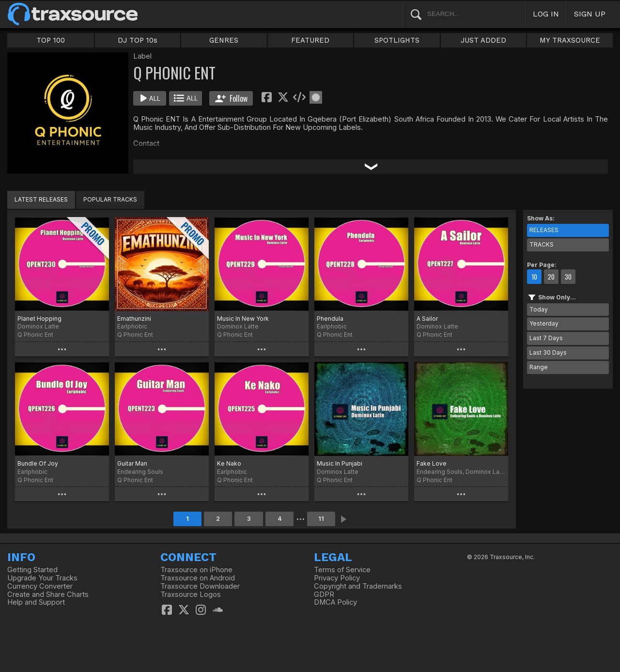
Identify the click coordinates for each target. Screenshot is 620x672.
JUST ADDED (483, 40)
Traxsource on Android (198, 578)
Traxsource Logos (191, 594)
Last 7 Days (546, 338)
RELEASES (544, 230)
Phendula (330, 319)
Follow (231, 98)
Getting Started (32, 570)
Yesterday (544, 323)
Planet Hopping (39, 319)
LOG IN (546, 14)
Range (539, 367)
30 (568, 277)
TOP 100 (51, 40)
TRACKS (542, 244)
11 (321, 519)
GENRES (224, 40)
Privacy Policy (337, 578)
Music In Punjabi (340, 463)
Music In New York (243, 319)
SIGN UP (590, 14)
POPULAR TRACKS (110, 199)
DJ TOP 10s (138, 40)
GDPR (324, 594)
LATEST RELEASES (41, 199)
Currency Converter (40, 586)
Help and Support (36, 602)
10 (534, 277)
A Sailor (427, 319)
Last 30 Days (548, 352)
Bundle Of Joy (38, 463)
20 (551, 277)
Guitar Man (132, 463)
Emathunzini (134, 319)
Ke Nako (229, 463)
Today (539, 309)
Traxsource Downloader (200, 586)
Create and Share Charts (48, 594)
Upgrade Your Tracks (42, 578)
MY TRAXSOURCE (570, 40)
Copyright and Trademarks (358, 586)
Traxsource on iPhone (196, 570)
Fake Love (432, 463)
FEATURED (310, 40)
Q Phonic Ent (35, 335)
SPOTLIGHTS (397, 40)
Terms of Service (342, 570)
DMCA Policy (335, 602)
